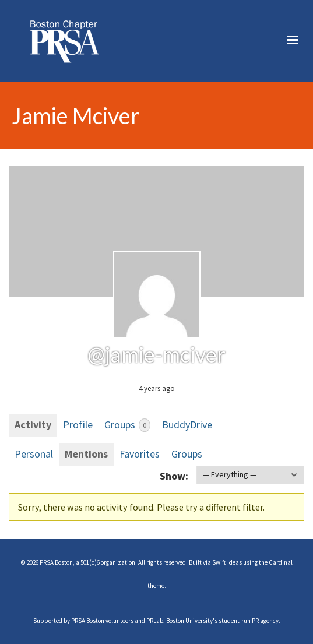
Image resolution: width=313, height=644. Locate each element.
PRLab (155, 621)
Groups (127, 425)
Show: (174, 476)
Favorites (140, 454)
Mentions (86, 454)
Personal (34, 454)
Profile (78, 425)
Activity (33, 425)
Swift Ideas (227, 562)
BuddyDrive (187, 425)
